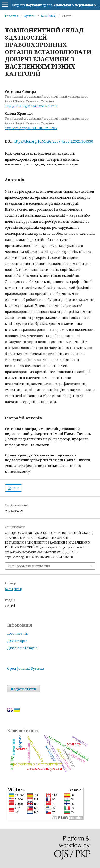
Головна (12, 16)
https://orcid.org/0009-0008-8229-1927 (31, 128)
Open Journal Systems (26, 668)
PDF (15, 488)
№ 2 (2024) (49, 16)
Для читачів (18, 634)
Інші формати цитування (29, 566)
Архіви (30, 16)
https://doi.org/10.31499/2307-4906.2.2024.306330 (53, 141)
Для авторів (17, 641)
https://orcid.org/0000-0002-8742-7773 (31, 106)
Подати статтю (24, 689)
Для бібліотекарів (22, 648)
